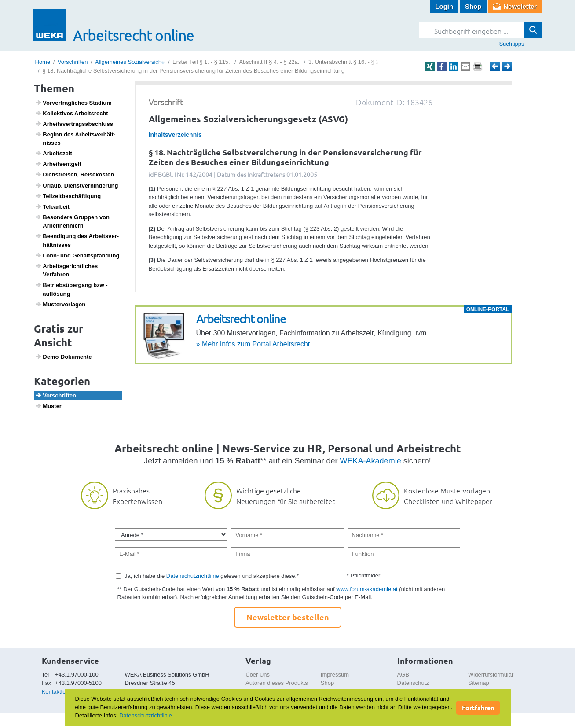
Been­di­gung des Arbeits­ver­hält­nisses (77, 240)
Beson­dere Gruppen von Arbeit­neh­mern (72, 221)
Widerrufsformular (491, 675)
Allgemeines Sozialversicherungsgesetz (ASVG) (156, 62)
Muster (48, 406)
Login (444, 6)
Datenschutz (413, 683)
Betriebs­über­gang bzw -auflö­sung (71, 289)
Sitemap (479, 683)
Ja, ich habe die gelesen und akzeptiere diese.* (212, 576)
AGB (403, 675)
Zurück (495, 66)
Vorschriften (73, 62)
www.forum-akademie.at (367, 589)
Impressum (335, 675)
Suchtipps (511, 44)
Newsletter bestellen (288, 617)
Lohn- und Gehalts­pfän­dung (77, 255)
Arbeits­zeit (53, 153)
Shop (473, 6)
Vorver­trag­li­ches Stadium (73, 103)
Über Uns (258, 675)
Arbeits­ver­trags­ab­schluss (74, 124)
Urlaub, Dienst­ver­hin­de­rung (76, 185)
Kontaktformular (62, 692)
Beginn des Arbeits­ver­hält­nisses (75, 139)
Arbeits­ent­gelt (58, 164)
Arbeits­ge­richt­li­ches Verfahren (66, 270)
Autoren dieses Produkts (277, 683)
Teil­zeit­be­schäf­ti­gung (68, 196)
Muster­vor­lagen (60, 304)
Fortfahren (478, 707)
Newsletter (520, 6)
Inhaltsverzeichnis (175, 135)
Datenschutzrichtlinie (193, 576)
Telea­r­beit (52, 206)
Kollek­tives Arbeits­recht (71, 113)
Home (43, 62)
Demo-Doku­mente (63, 357)
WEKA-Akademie (371, 461)
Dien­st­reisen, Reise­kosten (74, 174)
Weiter (507, 66)
